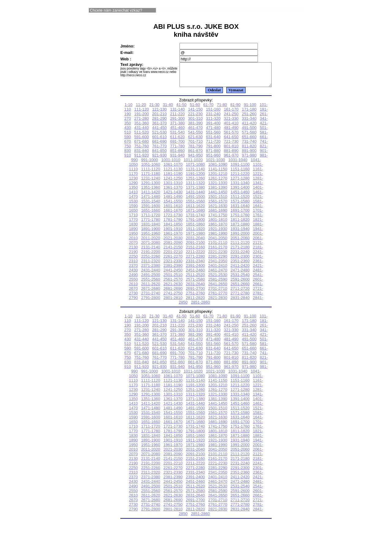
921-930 (160, 160)
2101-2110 (218, 247)
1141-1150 (218, 174)
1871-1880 (240, 229)
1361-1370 (173, 192)
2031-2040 (195, 242)
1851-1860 (195, 229)
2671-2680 (151, 293)
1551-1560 (195, 206)
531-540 (177, 137)
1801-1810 (218, 224)
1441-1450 (218, 197)
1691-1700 (240, 215)
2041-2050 (218, 242)
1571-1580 (240, 206)
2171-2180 (240, 252)
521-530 (160, 137)
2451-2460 (195, 275)
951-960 (213, 160)
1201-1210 (218, 178)
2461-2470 (218, 275)
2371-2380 (151, 270)
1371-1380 (195, 192)
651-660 (249, 141)
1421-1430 (173, 197)
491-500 (249, 132)
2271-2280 (195, 261)
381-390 (195, 128)
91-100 (250, 109)
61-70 (208, 109)
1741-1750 (218, 220)
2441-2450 (173, 275)
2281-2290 (218, 261)
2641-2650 (218, 288)
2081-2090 (173, 247)
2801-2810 (173, 302)
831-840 (141, 155)
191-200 (141, 118)
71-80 (222, 109)
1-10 (129, 109)
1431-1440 (195, 197)
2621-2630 (173, 288)
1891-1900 (151, 233)
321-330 (231, 123)
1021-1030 (216, 164)
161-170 (231, 114)
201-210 (160, 118)
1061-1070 (173, 169)
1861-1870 (218, 229)
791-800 (213, 151)
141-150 (195, 114)
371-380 (177, 128)
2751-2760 (195, 298)
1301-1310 (173, 187)
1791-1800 (195, 224)
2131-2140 (151, 252)
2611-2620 (151, 288)
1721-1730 (173, 220)
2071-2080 (151, 247)
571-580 (249, 137)
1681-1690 (218, 215)
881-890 (231, 155)
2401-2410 (218, 270)
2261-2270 (173, 261)
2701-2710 (218, 293)
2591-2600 (240, 284)
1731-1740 (195, 220)
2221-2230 (218, 256)
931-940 (177, 160)
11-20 (141, 109)
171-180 (249, 114)
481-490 (231, 132)
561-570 (231, 137)
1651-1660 (151, 215)
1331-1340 (240, 187)
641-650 (231, 141)
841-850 (160, 155)
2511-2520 (195, 279)
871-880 (213, 155)
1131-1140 (195, 174)
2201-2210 (173, 256)
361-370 (160, 128)
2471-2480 (240, 275)
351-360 (141, 128)
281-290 (160, 123)
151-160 (213, 114)
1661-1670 (173, 215)
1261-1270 (218, 183)
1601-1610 (173, 210)
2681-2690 (173, 293)
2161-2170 (218, 252)
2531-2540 (240, 279)
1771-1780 (151, 224)
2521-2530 (218, 279)
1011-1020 (193, 164)
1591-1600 (151, 210)
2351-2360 (240, 265)
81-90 (235, 109)
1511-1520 (240, 201)
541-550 (195, 137)
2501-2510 (173, 279)
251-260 (249, 118)
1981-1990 (218, 238)
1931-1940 (240, 233)
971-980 (249, 160)
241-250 (231, 118)
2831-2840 (240, 302)
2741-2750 (173, 298)
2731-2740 (151, 298)
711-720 (213, 146)
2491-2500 (151, 279)
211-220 (177, 118)
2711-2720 (240, 293)
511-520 (141, 137)
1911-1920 (195, 233)
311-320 (213, 123)
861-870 (195, 155)
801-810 (231, 151)
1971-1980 (195, 238)
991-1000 (150, 164)
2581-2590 (218, 284)
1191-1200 (195, 178)
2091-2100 (195, 247)
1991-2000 (240, 238)
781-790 (195, 151)
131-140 (177, 114)
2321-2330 (173, 265)
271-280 (141, 123)
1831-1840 (151, 229)
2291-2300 (240, 261)
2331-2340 (195, 265)
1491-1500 (195, 201)
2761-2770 (218, 298)
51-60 (195, 109)
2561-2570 (173, 284)
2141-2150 (173, 252)
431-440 (141, 132)
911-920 (141, 160)
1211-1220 (240, 178)
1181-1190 (173, 178)
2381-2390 (173, 270)
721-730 (231, 146)
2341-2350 (218, 265)
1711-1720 (151, 220)
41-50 (181, 109)
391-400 (213, 128)
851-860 (177, 155)
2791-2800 (151, 302)
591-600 (141, 141)
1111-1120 (151, 174)
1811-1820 (240, 224)
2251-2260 (151, 261)
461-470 (195, 132)
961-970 (231, 160)
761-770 (160, 151)
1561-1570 (218, 206)
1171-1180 (151, 178)
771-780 (177, 151)
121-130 (160, 114)
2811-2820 (195, 302)
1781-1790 (173, 224)
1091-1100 (240, 169)
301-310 (195, 123)
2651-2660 (240, 288)
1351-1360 (151, 192)
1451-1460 (240, 197)
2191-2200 (151, 256)
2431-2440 (151, 275)
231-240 (213, 118)
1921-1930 (218, 233)
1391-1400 (240, 192)
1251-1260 (195, 183)
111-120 (141, 114)
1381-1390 (218, 192)
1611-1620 (195, 210)
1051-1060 (151, 169)
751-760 (141, 151)
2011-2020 (151, 242)
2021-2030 (173, 242)
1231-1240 (151, 183)
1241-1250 (173, 183)
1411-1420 (151, 197)
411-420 (249, 128)
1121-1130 (173, 174)
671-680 (141, 146)
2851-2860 (200, 307)
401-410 (231, 128)
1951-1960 (151, 238)
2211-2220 (195, 256)
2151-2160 (195, 252)
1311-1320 (195, 187)
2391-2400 (195, 270)
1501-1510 (218, 201)
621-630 (195, 141)
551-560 (213, 137)
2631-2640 (195, 288)
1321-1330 (218, 187)
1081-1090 (218, 169)
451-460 (177, 132)
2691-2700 (195, 293)
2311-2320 (151, 265)
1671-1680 (195, 215)
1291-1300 (151, 187)
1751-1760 (240, 220)
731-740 (249, 146)
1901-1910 (173, 233)
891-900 (249, 155)
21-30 (154, 109)
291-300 (177, 123)
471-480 (213, 132)
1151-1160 (240, 174)
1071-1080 (195, 169)
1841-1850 (173, 229)
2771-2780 (240, 298)
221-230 (195, 118)
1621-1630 (218, 210)
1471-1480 (151, 201)
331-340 (249, 123)
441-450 (160, 132)
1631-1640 (240, 210)
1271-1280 (240, 183)
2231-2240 (240, 256)
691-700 (177, 146)
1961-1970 (173, 238)
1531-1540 (151, 206)
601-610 (160, 141)
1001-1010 (171, 164)
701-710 (195, 146)
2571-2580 (195, 284)
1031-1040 (238, 164)
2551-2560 (151, 284)
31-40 (168, 109)
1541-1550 (173, 206)
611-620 (177, 141)
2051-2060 (240, 242)
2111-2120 (240, 247)
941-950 (195, 160)
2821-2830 (218, 302)
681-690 (160, 146)
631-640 (213, 141)
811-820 (249, 151)
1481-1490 (173, 201)
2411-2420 (240, 270)
